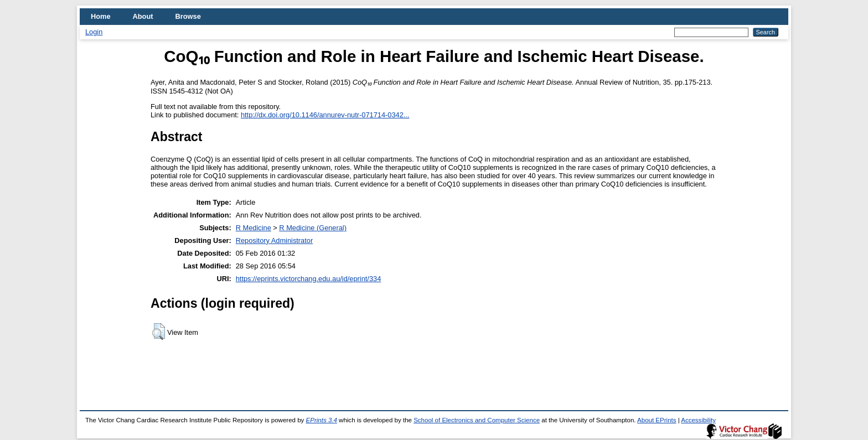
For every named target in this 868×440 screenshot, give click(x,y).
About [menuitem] (143, 16)
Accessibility (698, 420)
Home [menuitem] (101, 16)
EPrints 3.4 (322, 420)
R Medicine (254, 228)
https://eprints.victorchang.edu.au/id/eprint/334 (309, 279)
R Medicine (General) (313, 228)
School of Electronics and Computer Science (477, 420)
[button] (159, 332)
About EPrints (657, 420)
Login (94, 32)
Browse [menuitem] (188, 16)
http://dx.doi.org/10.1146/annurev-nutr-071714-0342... (325, 115)
